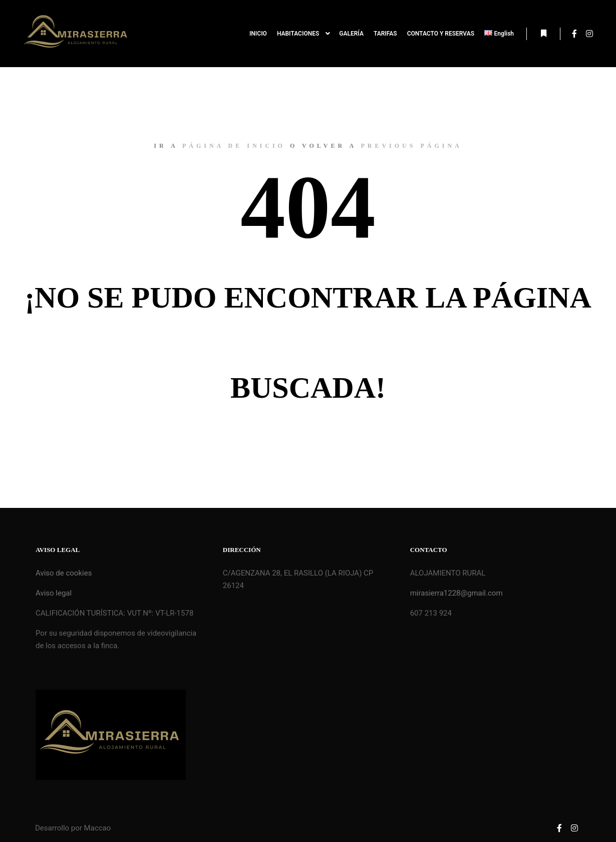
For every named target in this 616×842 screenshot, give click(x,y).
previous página (411, 146)
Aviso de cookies (64, 573)
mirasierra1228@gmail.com (456, 593)
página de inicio (234, 146)
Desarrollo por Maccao (73, 828)
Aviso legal (54, 593)
